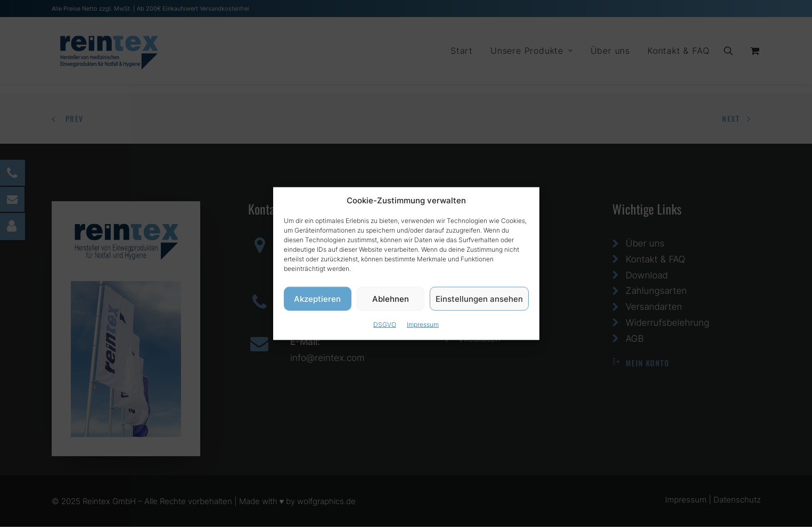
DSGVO (385, 326)
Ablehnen (391, 300)
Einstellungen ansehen (479, 300)
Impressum (423, 326)
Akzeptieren (317, 300)
